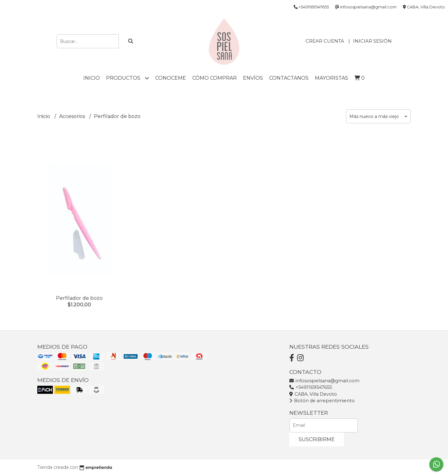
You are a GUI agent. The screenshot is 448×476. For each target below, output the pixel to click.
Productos (128, 78)
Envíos (253, 78)
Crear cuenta (325, 41)
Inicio (92, 78)
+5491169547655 (311, 387)
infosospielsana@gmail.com (324, 381)
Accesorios (73, 116)
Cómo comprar (215, 78)
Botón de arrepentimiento (322, 401)
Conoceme (171, 78)
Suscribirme (317, 439)
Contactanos (289, 78)
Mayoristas (331, 78)
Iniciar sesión (372, 41)
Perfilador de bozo (79, 298)
